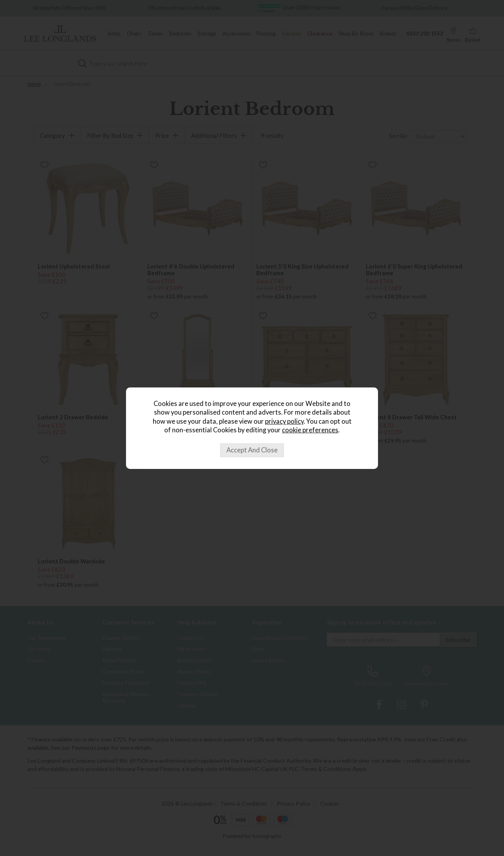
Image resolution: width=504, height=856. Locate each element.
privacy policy (284, 421)
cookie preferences (310, 430)
